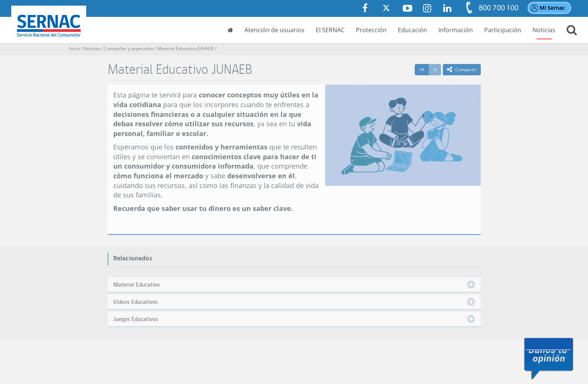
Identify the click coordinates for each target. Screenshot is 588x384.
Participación (503, 30)
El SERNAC (330, 30)
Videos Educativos (136, 302)
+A (424, 69)
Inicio (74, 49)
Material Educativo (136, 285)
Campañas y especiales (129, 49)
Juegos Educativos (136, 319)
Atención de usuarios (274, 30)
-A (437, 69)
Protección (371, 30)
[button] (572, 31)
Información (456, 30)
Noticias (544, 30)
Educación (412, 30)
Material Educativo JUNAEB (185, 49)
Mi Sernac (552, 8)
